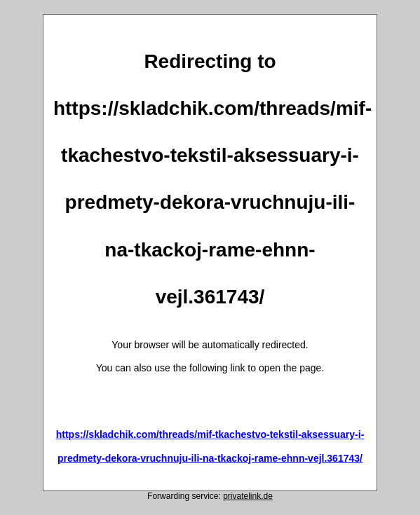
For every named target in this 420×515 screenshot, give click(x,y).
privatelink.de (248, 496)
